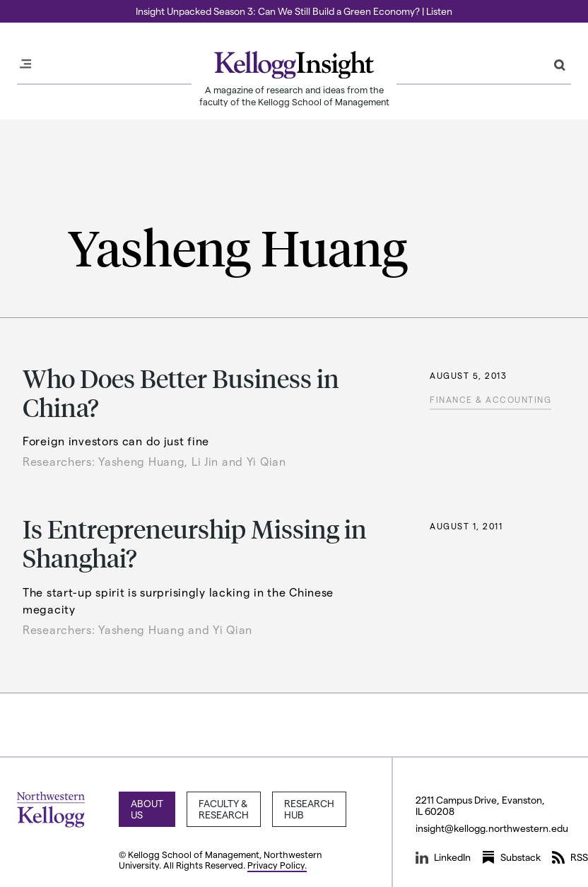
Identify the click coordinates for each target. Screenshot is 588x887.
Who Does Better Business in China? (181, 392)
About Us (147, 809)
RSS (570, 857)
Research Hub (309, 809)
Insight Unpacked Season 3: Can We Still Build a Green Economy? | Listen (294, 11)
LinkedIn (443, 857)
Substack (511, 857)
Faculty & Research (224, 809)
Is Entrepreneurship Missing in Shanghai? (195, 543)
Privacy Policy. (277, 865)
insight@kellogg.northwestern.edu (492, 828)
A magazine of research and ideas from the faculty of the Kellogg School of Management (294, 95)
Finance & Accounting (490, 399)
